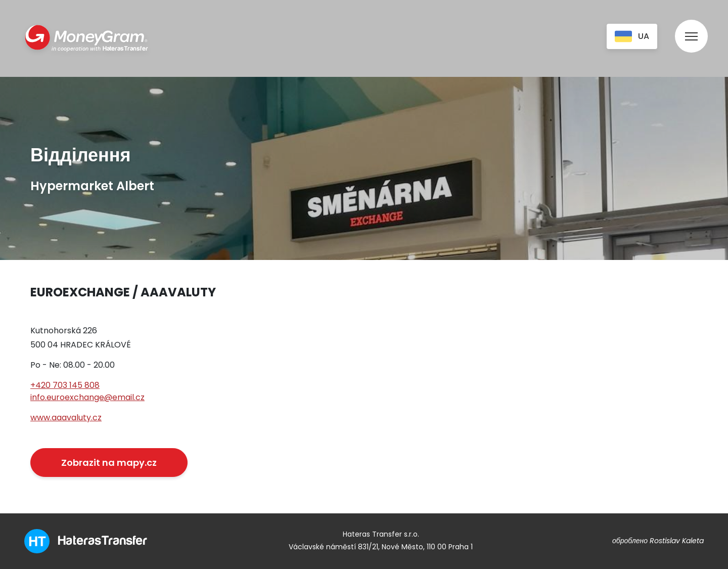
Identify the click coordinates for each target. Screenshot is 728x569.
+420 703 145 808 (65, 385)
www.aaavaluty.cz (66, 418)
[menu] (691, 27)
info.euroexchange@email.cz (87, 397)
